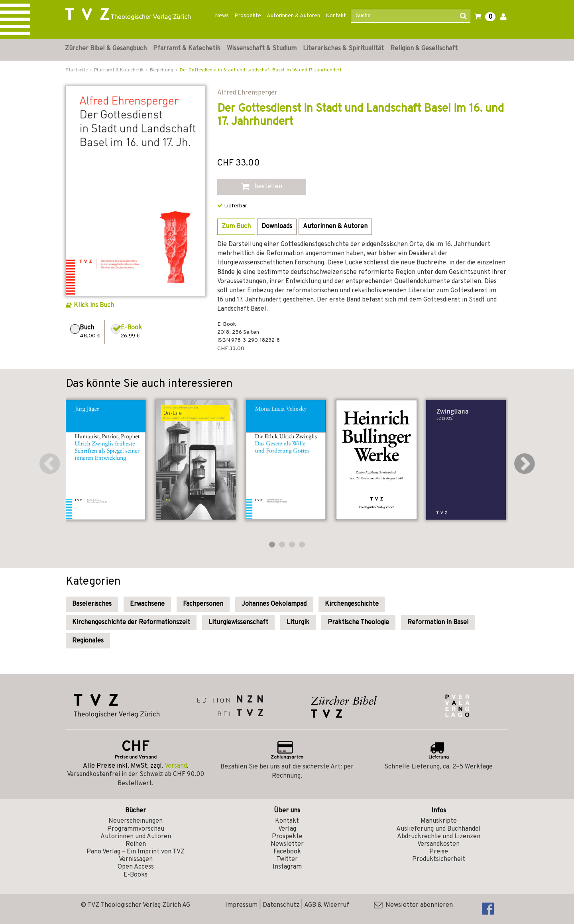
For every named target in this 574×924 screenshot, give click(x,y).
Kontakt (336, 16)
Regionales (88, 641)
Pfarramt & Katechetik (187, 49)
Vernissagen (136, 859)
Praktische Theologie (358, 623)
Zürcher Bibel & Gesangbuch (106, 49)
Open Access (136, 867)
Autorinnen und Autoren (136, 837)
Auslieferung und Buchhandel (438, 829)
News (222, 16)
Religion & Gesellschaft (424, 49)
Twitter (287, 859)
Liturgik (298, 623)
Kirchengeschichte (352, 604)
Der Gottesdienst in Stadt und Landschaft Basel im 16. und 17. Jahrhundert (261, 70)
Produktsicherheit (439, 859)
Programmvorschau (136, 829)
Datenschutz (281, 905)
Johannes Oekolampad (274, 604)
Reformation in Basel (438, 623)
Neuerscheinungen (136, 821)
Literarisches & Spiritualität (343, 49)
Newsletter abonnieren (413, 905)
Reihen (136, 844)
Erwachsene (147, 604)
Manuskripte (439, 821)
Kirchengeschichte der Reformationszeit (131, 623)
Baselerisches (92, 604)
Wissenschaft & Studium (262, 49)
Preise (439, 852)
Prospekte (248, 16)
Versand (176, 766)
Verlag (287, 829)
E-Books (136, 875)
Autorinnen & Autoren (293, 16)
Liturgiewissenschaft (238, 623)
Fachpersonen (203, 604)
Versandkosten (438, 844)
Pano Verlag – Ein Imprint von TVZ (136, 852)
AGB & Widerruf (327, 905)
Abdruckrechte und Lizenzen (439, 837)
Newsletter (287, 844)
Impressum (241, 905)
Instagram (287, 867)
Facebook (287, 852)
